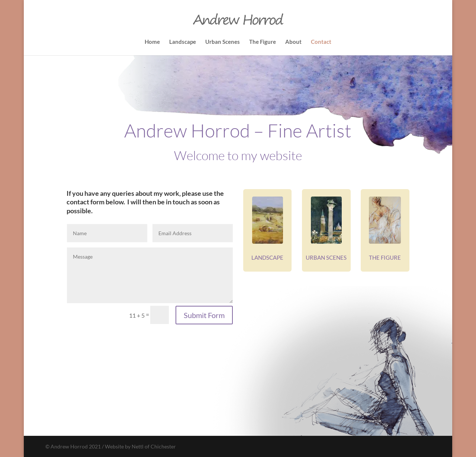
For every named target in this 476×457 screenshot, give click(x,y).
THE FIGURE (385, 257)
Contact (321, 42)
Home (152, 42)
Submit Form (204, 315)
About (293, 42)
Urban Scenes (223, 42)
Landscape (183, 42)
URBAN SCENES (326, 257)
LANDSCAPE (267, 257)
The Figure (263, 42)
